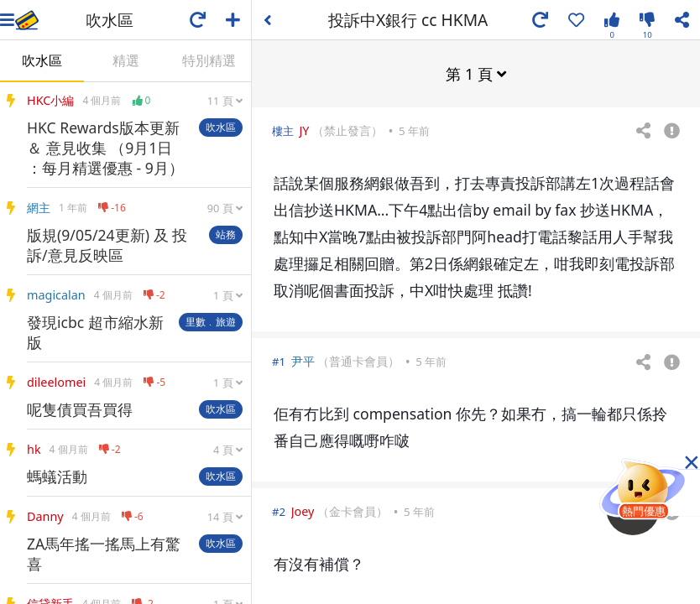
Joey (303, 510)
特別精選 (209, 60)
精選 (126, 60)
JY (304, 130)
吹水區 (42, 60)
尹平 (303, 360)
